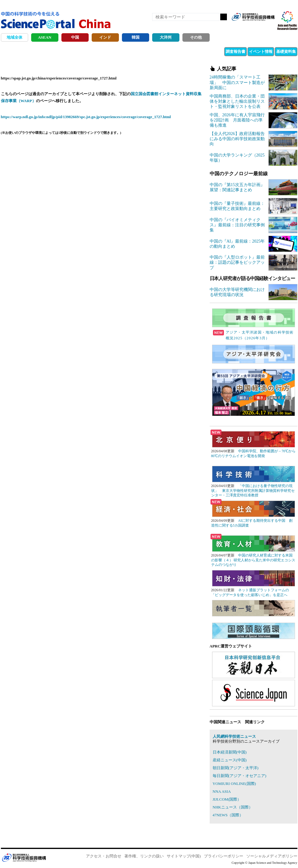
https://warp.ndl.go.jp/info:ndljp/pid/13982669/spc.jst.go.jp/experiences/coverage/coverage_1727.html (86, 117)
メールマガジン (270, 27)
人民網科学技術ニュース (234, 736)
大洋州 (166, 37)
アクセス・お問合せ (104, 856)
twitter (259, 27)
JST (24, 857)
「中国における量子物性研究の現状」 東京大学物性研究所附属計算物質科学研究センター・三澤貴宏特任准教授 (253, 490)
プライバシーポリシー (224, 856)
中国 (75, 37)
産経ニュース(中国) (230, 760)
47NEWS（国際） (228, 815)
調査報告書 (236, 52)
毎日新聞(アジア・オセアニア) (240, 776)
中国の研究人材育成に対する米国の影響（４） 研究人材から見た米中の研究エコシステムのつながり (253, 560)
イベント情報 (261, 52)
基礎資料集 (286, 52)
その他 (196, 37)
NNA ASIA (222, 791)
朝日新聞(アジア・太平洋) (236, 768)
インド (105, 37)
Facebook (249, 27)
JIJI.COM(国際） (227, 799)
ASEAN (44, 37)
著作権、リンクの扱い (144, 856)
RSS (239, 27)
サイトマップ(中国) (184, 856)
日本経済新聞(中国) (230, 752)
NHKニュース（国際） (233, 807)
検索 (224, 17)
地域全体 (15, 37)
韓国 (136, 37)
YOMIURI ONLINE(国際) (234, 784)
